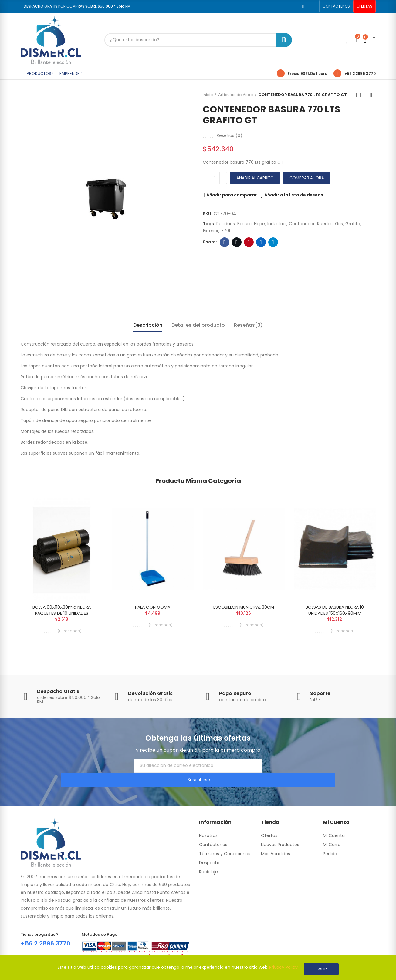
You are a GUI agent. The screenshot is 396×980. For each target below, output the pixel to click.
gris (339, 224)
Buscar (284, 40)
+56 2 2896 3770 (360, 74)
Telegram (273, 242)
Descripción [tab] (148, 325)
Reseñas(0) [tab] (248, 325)
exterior (211, 231)
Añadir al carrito (255, 178)
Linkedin (261, 242)
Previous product (356, 95)
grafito (353, 224)
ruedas (325, 224)
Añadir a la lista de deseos (294, 195)
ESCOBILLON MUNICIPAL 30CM (244, 607)
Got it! (321, 969)
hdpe (259, 224)
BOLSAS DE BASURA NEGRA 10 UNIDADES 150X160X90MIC (335, 610)
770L (226, 231)
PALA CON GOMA (153, 607)
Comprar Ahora (307, 178)
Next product (371, 95)
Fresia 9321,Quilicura (308, 74)
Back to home (364, 95)
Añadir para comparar (232, 195)
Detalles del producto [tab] (198, 325)
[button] (336, 6)
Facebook (224, 242)
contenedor (302, 224)
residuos (226, 224)
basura (244, 224)
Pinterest (249, 242)
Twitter (237, 242)
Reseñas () (230, 135)
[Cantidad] (215, 178)
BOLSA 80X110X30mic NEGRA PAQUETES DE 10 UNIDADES (62, 610)
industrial (277, 224)
